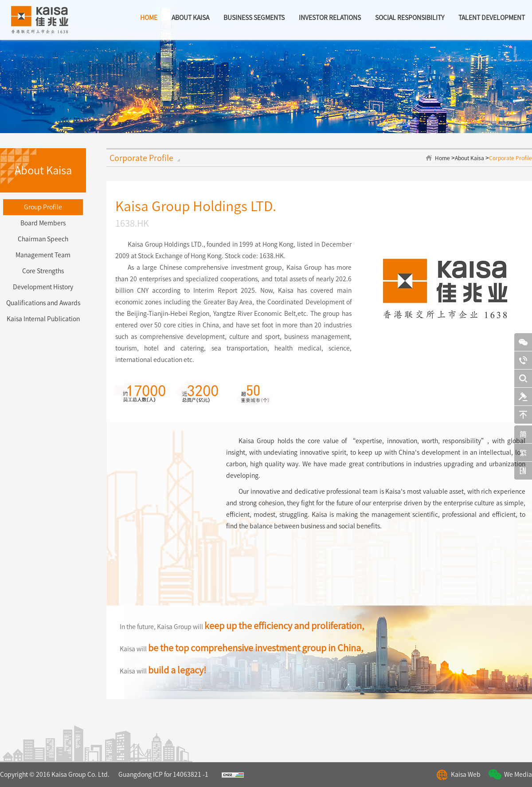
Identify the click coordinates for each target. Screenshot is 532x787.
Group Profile (43, 207)
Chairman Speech (43, 239)
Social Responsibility (410, 18)
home (149, 18)
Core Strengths (43, 271)
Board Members (43, 223)
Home (442, 158)
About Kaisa (469, 158)
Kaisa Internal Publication (43, 319)
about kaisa (190, 18)
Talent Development (492, 18)
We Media (518, 775)
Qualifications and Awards (43, 303)
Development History (43, 287)
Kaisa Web (466, 775)
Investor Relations (330, 18)
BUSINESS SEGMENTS (254, 18)
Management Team (43, 255)
